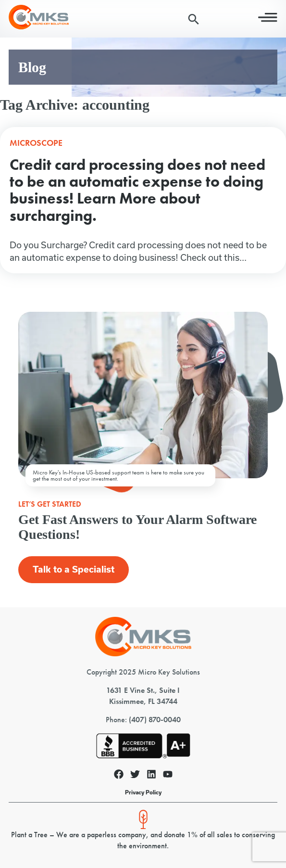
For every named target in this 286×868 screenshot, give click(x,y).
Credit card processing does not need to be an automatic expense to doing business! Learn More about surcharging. (137, 190)
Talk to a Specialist (74, 569)
